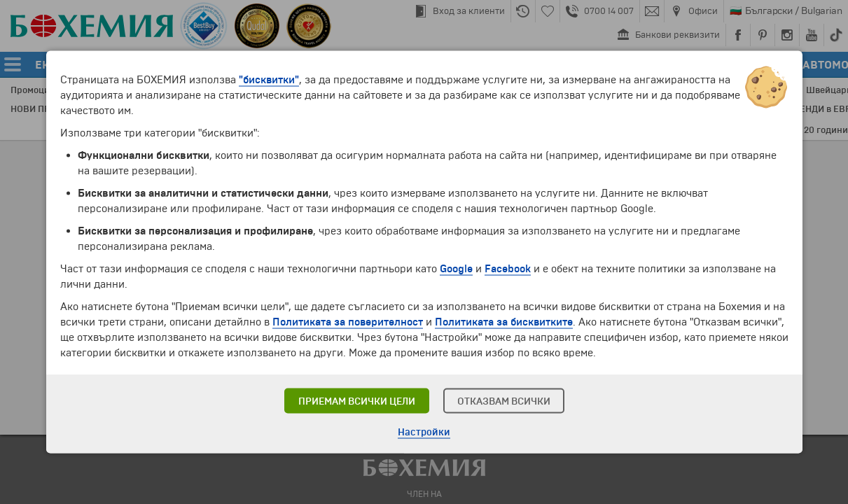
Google (456, 269)
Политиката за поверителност (348, 322)
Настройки (424, 432)
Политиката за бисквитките (504, 322)
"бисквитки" (269, 80)
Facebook (508, 269)
